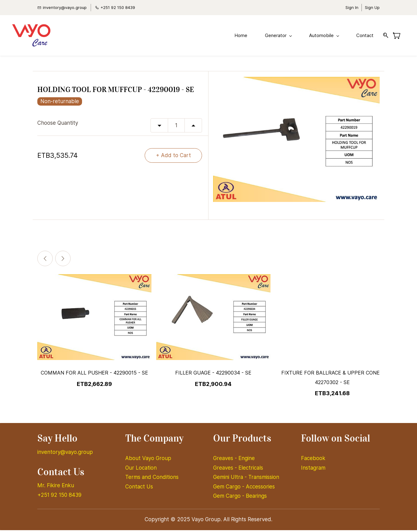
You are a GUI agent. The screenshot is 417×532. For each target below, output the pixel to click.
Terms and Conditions (152, 479)
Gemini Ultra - (231, 479)
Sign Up (372, 7)
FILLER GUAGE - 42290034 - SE (213, 375)
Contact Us (139, 488)
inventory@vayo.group (65, 454)
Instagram (313, 470)
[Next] (63, 260)
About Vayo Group (149, 460)
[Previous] (45, 260)
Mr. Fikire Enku (56, 487)
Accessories (260, 488)
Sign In (352, 7)
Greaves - (226, 460)
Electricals (251, 470)
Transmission (264, 479)
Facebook (313, 460)
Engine (247, 460)
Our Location (141, 470)
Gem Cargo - (229, 488)
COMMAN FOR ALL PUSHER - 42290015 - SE (94, 375)
